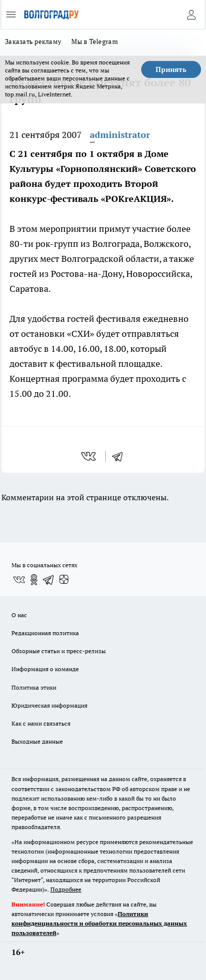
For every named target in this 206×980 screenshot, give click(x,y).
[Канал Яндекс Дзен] (64, 580)
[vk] (90, 456)
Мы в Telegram (95, 41)
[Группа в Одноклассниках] (34, 580)
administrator (120, 135)
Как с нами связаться (41, 723)
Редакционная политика (45, 633)
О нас (19, 615)
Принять (171, 69)
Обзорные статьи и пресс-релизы (59, 651)
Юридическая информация (49, 705)
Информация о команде (45, 669)
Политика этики (34, 687)
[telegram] (121, 456)
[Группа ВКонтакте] (19, 580)
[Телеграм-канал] (49, 580)
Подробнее (66, 889)
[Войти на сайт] (191, 14)
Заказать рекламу (33, 41)
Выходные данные (37, 741)
